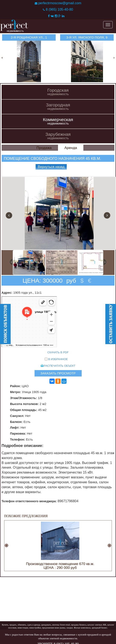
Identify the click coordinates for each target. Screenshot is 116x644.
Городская (58, 92)
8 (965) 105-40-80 (59, 9)
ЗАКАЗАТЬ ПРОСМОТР (58, 373)
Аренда (71, 148)
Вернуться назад (51, 167)
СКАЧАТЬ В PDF (58, 352)
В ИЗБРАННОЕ (58, 359)
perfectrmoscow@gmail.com (60, 3)
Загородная (58, 107)
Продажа (44, 148)
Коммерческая (58, 121)
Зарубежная (58, 136)
